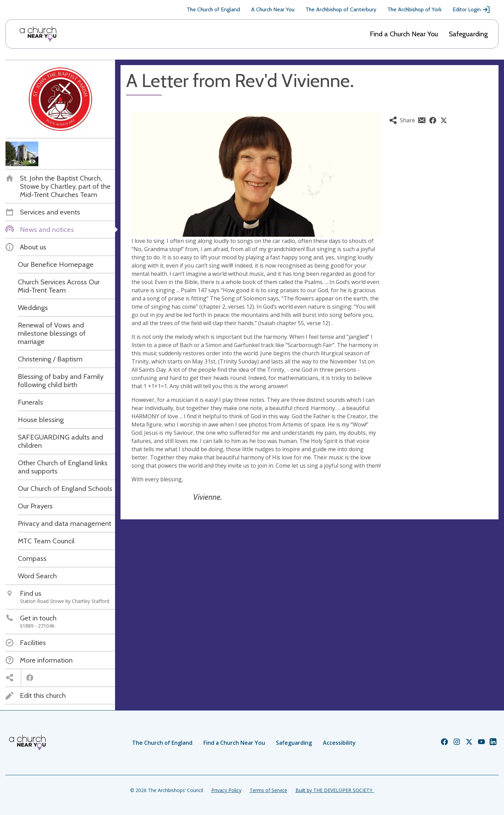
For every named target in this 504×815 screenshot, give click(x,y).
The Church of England (213, 9)
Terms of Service (268, 790)
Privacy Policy (226, 790)
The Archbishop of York (414, 9)
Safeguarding (468, 34)
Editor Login (471, 10)
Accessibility (339, 743)
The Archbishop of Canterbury (341, 9)
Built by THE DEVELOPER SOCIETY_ (335, 790)
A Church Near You (273, 9)
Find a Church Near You (404, 34)
